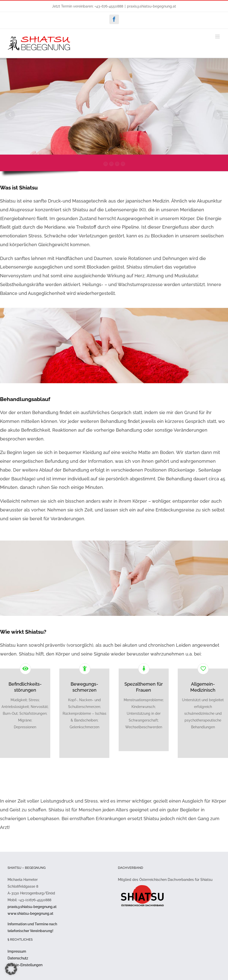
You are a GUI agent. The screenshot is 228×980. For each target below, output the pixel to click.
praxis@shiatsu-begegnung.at (151, 6)
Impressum (17, 951)
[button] (11, 969)
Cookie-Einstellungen (25, 965)
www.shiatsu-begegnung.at (30, 913)
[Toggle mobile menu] (218, 37)
